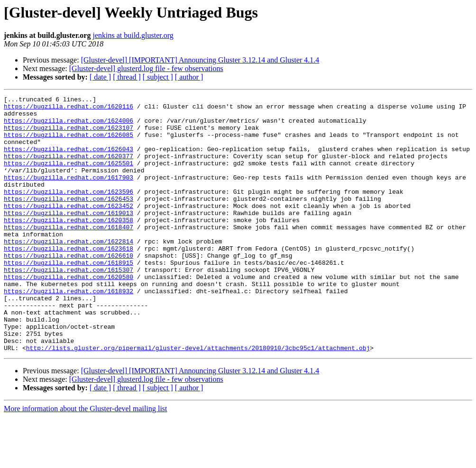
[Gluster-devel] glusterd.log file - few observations (146, 68)
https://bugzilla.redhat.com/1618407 (69, 254)
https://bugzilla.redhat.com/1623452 (69, 228)
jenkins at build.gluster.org (133, 35)
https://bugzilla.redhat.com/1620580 (69, 314)
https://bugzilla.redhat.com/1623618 (69, 279)
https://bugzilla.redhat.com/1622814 (69, 271)
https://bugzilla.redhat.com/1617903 (69, 194)
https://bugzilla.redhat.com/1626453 (69, 220)
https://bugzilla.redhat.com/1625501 (69, 177)
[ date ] (100, 77)
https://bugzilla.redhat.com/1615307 (69, 305)
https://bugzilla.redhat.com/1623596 (69, 211)
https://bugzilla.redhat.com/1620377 (69, 169)
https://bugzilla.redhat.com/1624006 (69, 126)
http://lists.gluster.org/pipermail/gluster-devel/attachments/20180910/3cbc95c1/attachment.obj (198, 399)
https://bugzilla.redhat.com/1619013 (69, 237)
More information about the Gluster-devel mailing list (86, 460)
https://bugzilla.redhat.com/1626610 (69, 288)
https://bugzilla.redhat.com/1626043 (69, 160)
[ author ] (189, 77)
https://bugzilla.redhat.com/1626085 (69, 143)
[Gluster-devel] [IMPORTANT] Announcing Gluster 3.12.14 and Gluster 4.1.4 (200, 60)
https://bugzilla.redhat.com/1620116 (69, 109)
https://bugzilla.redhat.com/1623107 (69, 135)
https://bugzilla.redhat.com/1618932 (69, 331)
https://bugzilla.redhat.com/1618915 (69, 297)
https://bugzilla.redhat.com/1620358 (69, 245)
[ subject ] (158, 77)
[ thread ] (127, 77)
